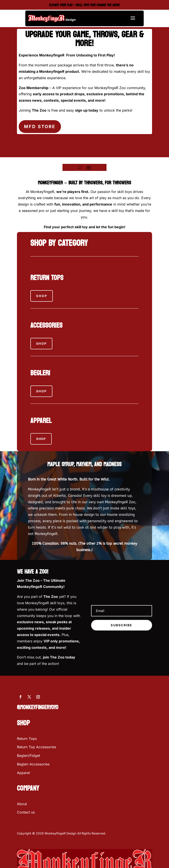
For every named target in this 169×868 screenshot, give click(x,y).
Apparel (23, 773)
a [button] (133, 18)
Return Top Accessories (37, 747)
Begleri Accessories (33, 764)
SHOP (41, 439)
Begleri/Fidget (28, 756)
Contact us (26, 812)
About (22, 804)
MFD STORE (40, 127)
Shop (42, 296)
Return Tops (27, 739)
